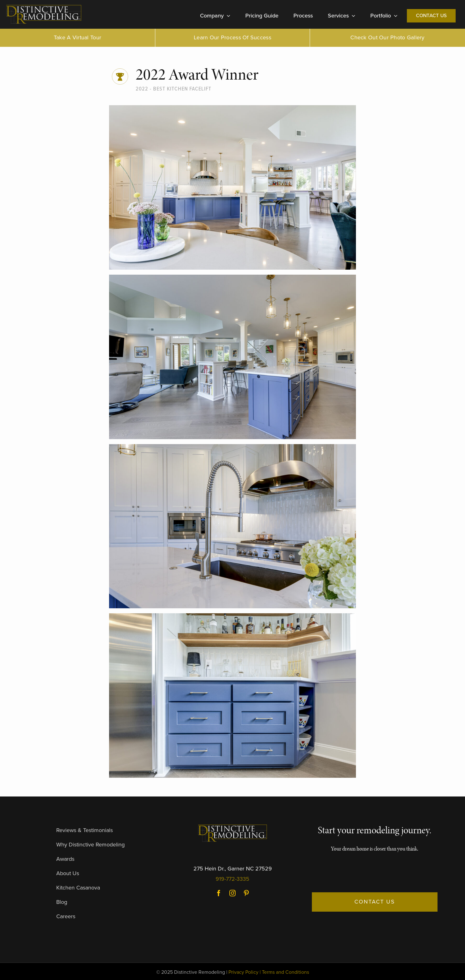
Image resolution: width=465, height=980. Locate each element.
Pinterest (246, 893)
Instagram (232, 893)
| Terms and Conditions (284, 972)
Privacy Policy (243, 972)
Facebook (219, 893)
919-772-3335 (232, 879)
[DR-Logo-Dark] (44, 7)
